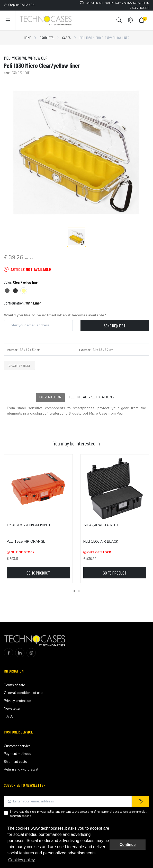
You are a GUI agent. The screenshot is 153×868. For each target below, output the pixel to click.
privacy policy (46, 812)
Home (27, 38)
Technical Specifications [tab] (91, 397)
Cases (66, 38)
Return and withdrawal (21, 769)
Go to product (38, 573)
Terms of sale (14, 685)
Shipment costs (15, 762)
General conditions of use (23, 693)
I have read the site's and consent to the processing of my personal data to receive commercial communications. (78, 814)
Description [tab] (50, 397)
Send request (115, 326)
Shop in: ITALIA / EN (19, 5)
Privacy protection (17, 701)
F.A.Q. (8, 717)
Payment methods (17, 754)
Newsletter (12, 709)
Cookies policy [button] (21, 860)
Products (47, 38)
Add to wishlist (19, 365)
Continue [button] (128, 845)
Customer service (17, 746)
